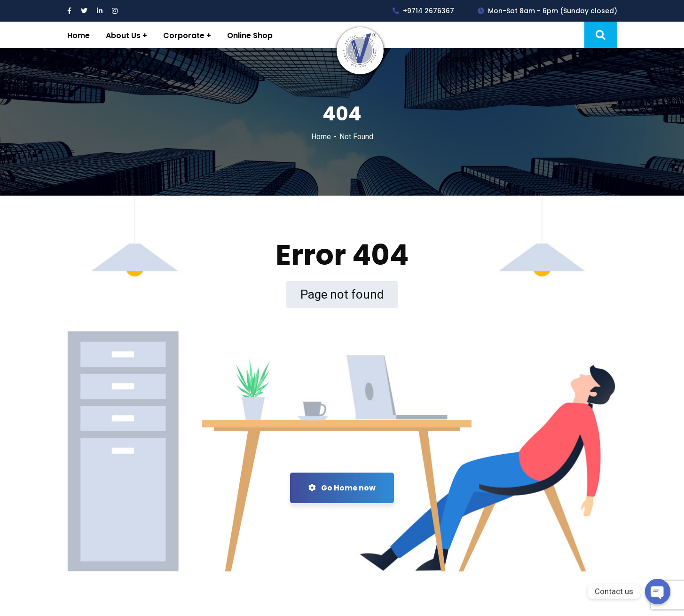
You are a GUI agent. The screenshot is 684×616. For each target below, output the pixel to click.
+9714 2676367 (423, 11)
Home (321, 137)
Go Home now (342, 488)
